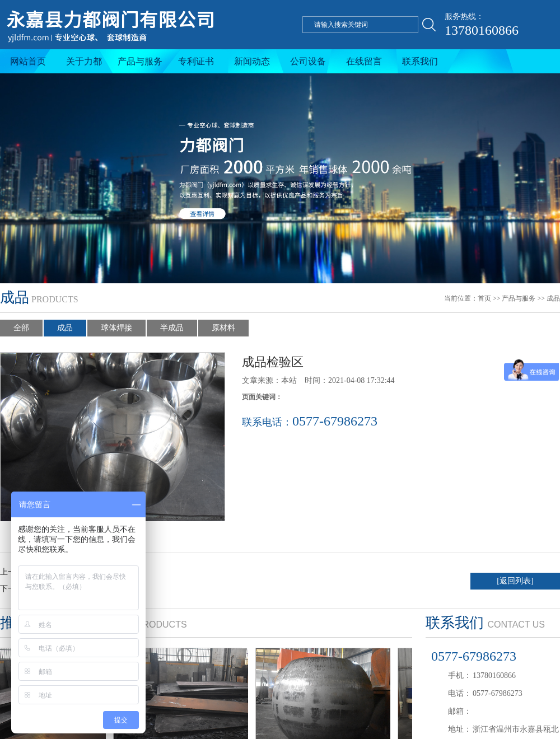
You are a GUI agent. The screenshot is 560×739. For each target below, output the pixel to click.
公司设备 (308, 61)
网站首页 (28, 61)
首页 (484, 298)
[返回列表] (515, 581)
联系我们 (420, 61)
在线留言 (364, 61)
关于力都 (84, 61)
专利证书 (196, 61)
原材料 (223, 328)
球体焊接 (116, 328)
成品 (553, 298)
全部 (21, 328)
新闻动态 (252, 61)
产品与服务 (140, 61)
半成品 (172, 328)
